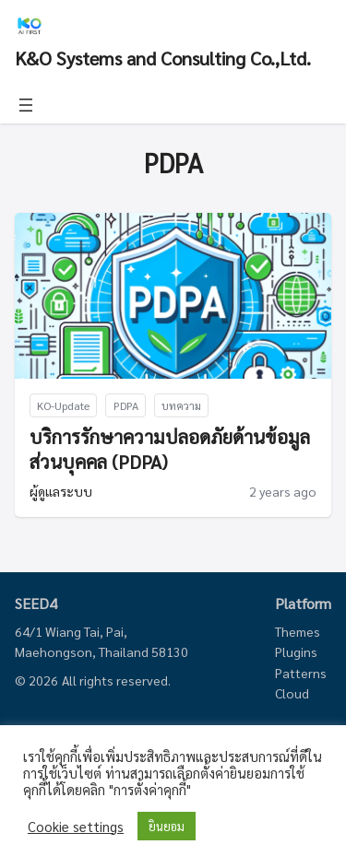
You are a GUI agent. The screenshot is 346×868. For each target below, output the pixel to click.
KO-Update (63, 405)
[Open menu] (26, 105)
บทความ (181, 405)
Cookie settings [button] (76, 827)
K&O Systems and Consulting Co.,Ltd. (163, 58)
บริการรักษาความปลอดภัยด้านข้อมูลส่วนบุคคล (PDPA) (170, 449)
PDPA (126, 405)
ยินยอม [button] (167, 826)
